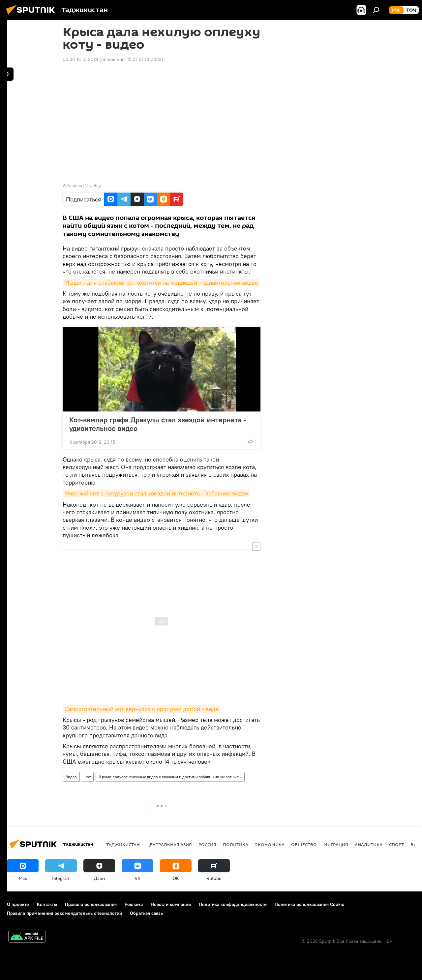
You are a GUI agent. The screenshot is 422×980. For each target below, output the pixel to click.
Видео (71, 777)
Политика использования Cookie (310, 904)
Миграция (336, 844)
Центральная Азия (169, 844)
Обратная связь (146, 913)
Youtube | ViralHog (84, 185)
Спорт (396, 844)
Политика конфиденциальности (233, 904)
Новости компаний (171, 904)
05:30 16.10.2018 (80, 59)
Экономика (270, 844)
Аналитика (369, 844)
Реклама (134, 904)
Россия (207, 844)
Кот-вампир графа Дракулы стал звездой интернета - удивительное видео (158, 424)
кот (88, 777)
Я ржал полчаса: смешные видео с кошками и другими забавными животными (170, 777)
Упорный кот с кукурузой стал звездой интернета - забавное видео (156, 493)
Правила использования (91, 904)
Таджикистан (123, 844)
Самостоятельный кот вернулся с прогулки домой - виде (141, 709)
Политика (236, 844)
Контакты (47, 904)
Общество (304, 844)
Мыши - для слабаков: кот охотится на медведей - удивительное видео (161, 283)
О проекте (18, 904)
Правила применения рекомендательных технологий (64, 913)
